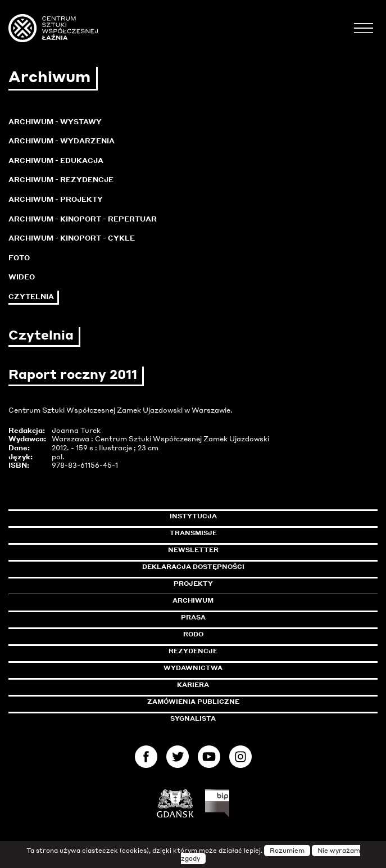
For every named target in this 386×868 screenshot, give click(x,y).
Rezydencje (193, 651)
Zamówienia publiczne (219, 702)
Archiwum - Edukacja (56, 161)
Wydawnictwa (193, 668)
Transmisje (241, 533)
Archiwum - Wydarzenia (62, 141)
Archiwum (193, 600)
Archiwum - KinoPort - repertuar (83, 219)
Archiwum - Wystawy (55, 122)
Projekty (193, 584)
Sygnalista (193, 718)
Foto (19, 258)
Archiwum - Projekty (56, 199)
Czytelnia (31, 297)
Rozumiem (287, 851)
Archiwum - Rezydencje (61, 180)
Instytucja (193, 516)
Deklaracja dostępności (193, 567)
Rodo (193, 634)
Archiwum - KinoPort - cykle (72, 238)
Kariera (193, 685)
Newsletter (193, 550)
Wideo (22, 277)
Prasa (193, 617)
